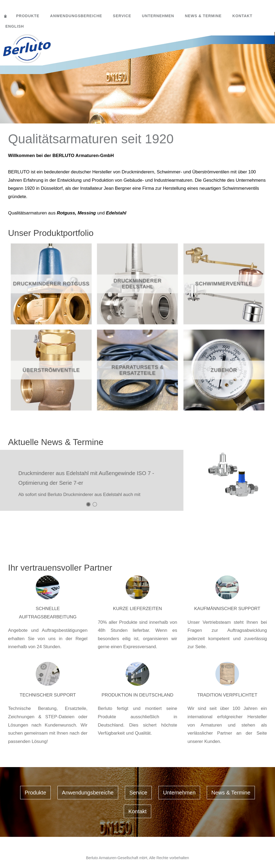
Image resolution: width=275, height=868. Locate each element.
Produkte (28, 16)
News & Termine (203, 16)
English (15, 26)
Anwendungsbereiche (76, 16)
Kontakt (242, 16)
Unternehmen (158, 16)
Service (122, 16)
